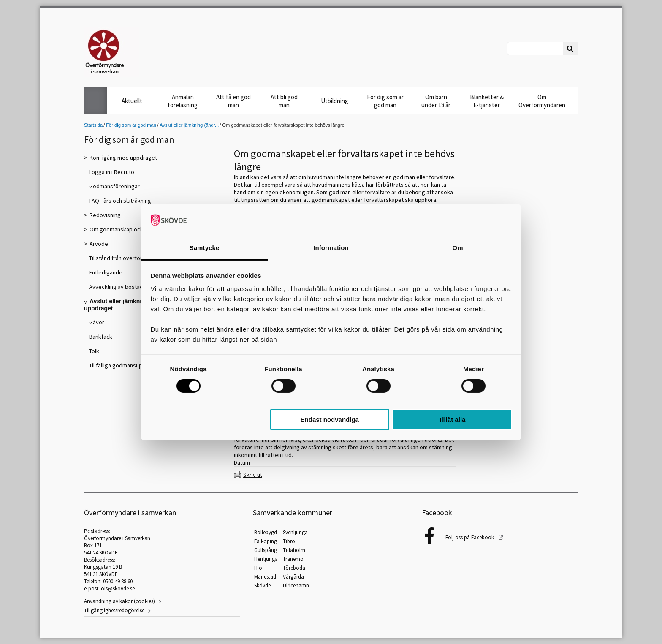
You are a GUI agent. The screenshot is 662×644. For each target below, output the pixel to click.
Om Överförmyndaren (542, 101)
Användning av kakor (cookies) (119, 601)
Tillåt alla (452, 420)
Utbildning (335, 101)
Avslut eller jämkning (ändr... (189, 125)
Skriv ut (253, 475)
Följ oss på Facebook (470, 537)
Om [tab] (457, 248)
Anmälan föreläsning (183, 101)
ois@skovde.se (118, 588)
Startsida (93, 125)
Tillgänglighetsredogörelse (114, 610)
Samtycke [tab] (205, 248)
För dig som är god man (385, 101)
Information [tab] (331, 248)
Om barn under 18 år (436, 101)
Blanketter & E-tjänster (487, 101)
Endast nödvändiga (330, 420)
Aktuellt (132, 101)
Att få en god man (233, 101)
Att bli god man (284, 101)
